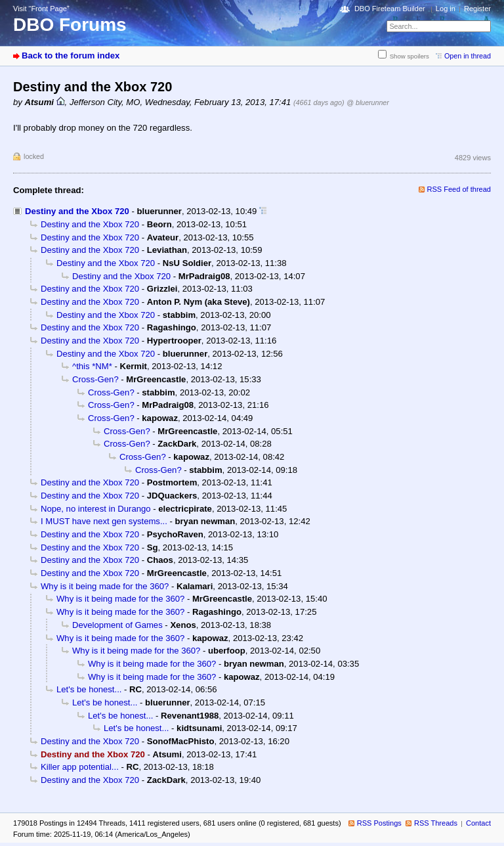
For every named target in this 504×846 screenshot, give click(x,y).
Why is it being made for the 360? (105, 586)
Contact (478, 823)
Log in (446, 9)
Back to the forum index (71, 56)
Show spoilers (409, 56)
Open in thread (468, 56)
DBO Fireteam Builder (390, 9)
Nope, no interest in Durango (96, 509)
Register (477, 9)
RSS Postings (379, 823)
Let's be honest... (89, 689)
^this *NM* (92, 366)
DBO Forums (70, 25)
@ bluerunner (367, 102)
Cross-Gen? (95, 379)
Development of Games (117, 625)
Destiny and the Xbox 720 (77, 211)
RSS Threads (436, 823)
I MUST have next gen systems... (104, 521)
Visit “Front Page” (41, 9)
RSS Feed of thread (459, 189)
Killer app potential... (80, 767)
